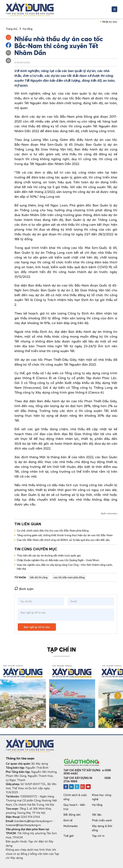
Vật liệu (97, 815)
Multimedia (70, 826)
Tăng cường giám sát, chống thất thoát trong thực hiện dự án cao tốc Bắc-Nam (65, 535)
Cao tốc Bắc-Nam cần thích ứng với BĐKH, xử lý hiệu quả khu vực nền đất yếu (63, 540)
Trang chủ (12, 29)
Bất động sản (72, 815)
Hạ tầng (97, 805)
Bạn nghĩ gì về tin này (37, 627)
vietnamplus (112, 513)
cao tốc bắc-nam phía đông (69, 577)
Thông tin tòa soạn (20, 758)
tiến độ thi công (39, 577)
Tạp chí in (98, 836)
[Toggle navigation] (114, 9)
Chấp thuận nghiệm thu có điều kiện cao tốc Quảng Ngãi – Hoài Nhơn (58, 560)
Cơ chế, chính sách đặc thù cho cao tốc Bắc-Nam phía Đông (53, 531)
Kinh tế (68, 820)
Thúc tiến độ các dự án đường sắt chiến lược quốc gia (49, 555)
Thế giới (69, 836)
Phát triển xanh (102, 820)
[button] (118, 696)
